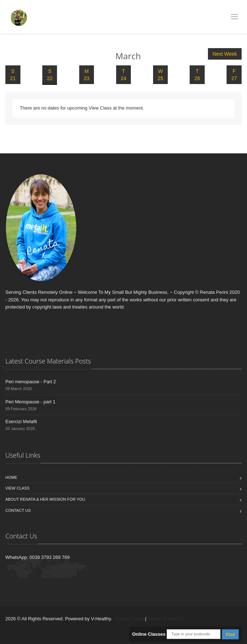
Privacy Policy (129, 619)
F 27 (234, 75)
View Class (17, 488)
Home (11, 477)
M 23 (87, 75)
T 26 (197, 75)
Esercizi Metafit (21, 421)
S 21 (13, 75)
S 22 (50, 75)
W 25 (161, 75)
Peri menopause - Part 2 (31, 382)
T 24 (124, 75)
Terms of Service (166, 619)
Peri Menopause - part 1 (30, 402)
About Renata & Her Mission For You (45, 499)
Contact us (18, 510)
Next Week (225, 54)
